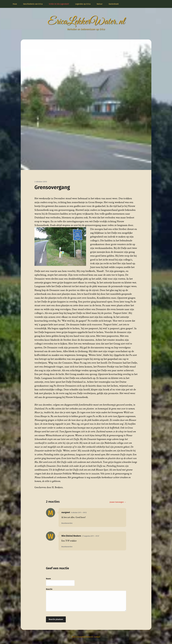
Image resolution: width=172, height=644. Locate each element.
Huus (15, 4)
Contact (97, 637)
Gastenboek (114, 4)
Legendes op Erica (83, 4)
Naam (48, 579)
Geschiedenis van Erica (33, 4)
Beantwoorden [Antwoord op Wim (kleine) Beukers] (67, 547)
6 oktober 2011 (79, 513)
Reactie (49, 589)
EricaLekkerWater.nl (86, 22)
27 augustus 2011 (91, 536)
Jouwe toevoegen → (118, 502)
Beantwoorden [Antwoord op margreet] (67, 523)
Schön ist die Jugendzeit (59, 4)
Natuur (100, 4)
